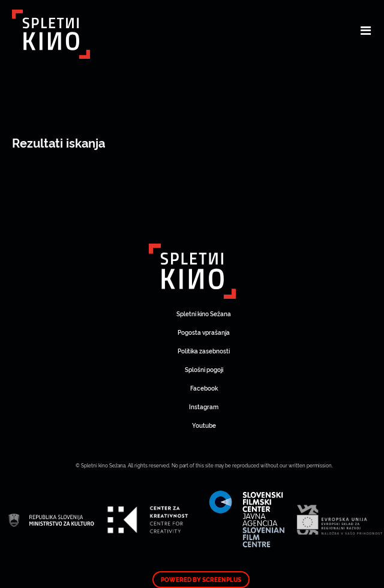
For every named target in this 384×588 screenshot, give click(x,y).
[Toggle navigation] (366, 30)
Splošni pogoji (204, 369)
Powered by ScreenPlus (201, 580)
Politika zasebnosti (204, 351)
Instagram (204, 406)
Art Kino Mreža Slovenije (192, 271)
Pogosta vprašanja (204, 332)
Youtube (204, 425)
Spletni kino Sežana (204, 313)
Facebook (204, 388)
